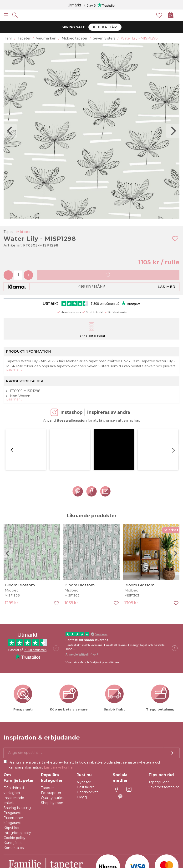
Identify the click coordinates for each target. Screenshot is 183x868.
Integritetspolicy (17, 782)
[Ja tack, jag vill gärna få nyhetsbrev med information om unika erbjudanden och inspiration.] (91, 702)
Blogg (82, 746)
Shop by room (53, 752)
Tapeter (47, 737)
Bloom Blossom (20, 534)
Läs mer (167, 287)
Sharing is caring (17, 757)
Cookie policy (15, 787)
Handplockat (87, 741)
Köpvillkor (12, 777)
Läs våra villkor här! (59, 717)
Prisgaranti (12, 762)
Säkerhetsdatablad (164, 736)
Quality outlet (52, 747)
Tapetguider (159, 731)
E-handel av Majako (163, 860)
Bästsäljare (86, 736)
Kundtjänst (13, 792)
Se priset (171, 479)
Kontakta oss (14, 797)
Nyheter (84, 731)
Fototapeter (51, 742)
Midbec (23, 232)
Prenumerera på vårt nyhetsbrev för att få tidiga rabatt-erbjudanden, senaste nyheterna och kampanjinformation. (85, 714)
